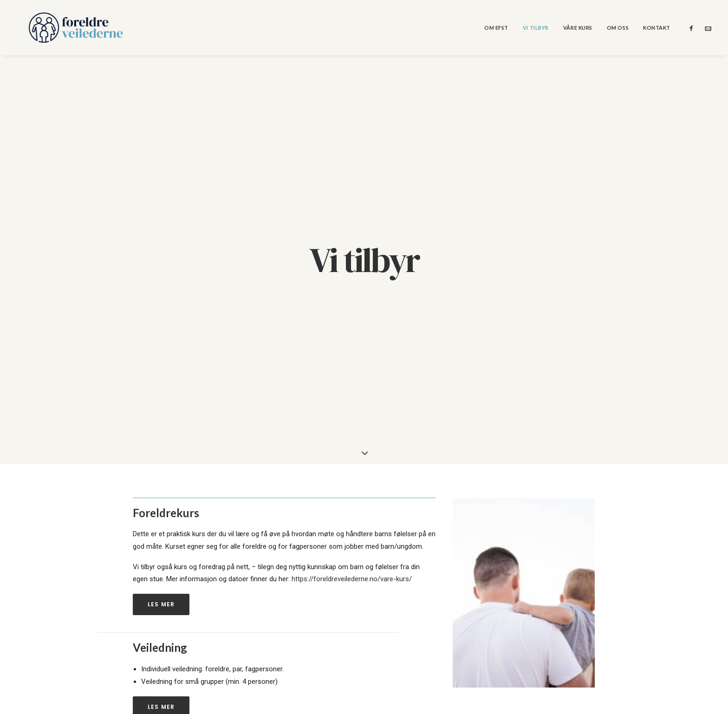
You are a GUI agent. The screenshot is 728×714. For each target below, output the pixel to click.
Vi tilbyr (536, 28)
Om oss (618, 28)
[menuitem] (496, 28)
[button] (693, 28)
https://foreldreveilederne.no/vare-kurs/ (352, 527)
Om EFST (496, 28)
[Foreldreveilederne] (63, 28)
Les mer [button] (161, 552)
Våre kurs (578, 28)
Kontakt (657, 28)
